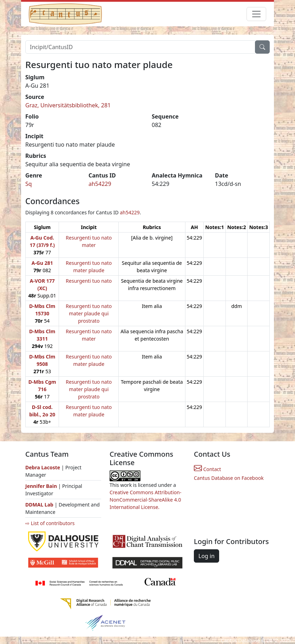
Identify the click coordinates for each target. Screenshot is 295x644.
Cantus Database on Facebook (229, 478)
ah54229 (100, 184)
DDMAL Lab (39, 505)
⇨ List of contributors (50, 523)
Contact (207, 469)
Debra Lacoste (43, 467)
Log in (206, 556)
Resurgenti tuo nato (89, 281)
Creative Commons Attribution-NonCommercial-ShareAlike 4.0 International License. (145, 500)
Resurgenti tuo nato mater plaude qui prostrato (89, 313)
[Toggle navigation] (256, 14)
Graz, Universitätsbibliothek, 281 (68, 105)
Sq (29, 184)
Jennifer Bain (42, 486)
